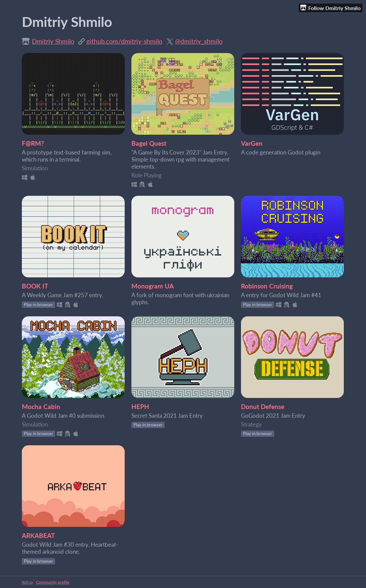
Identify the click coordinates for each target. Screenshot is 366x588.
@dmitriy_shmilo (199, 41)
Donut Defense (263, 406)
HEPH (140, 406)
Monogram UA (153, 286)
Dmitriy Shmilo (53, 41)
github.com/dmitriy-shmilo (124, 41)
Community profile (53, 582)
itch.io (27, 582)
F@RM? (33, 143)
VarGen (252, 143)
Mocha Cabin (41, 406)
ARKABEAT (38, 535)
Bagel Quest (149, 143)
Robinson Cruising (267, 286)
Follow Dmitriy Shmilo (330, 8)
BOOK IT (35, 286)
